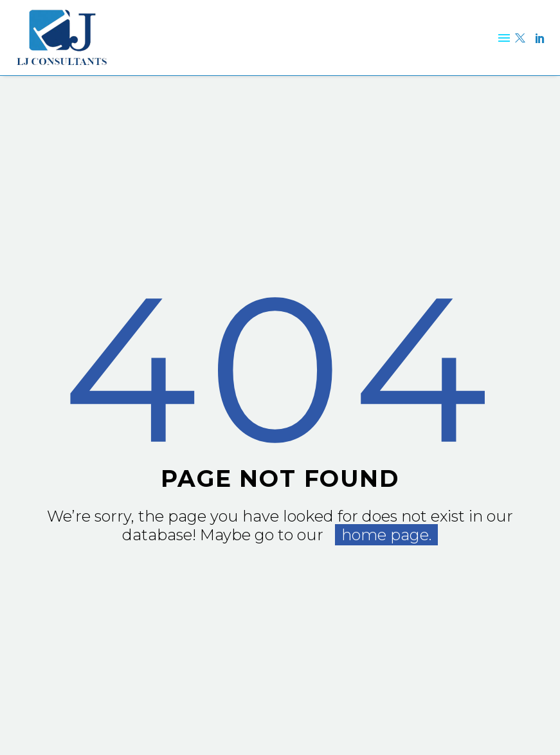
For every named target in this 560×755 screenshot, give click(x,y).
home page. (386, 535)
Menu (504, 38)
